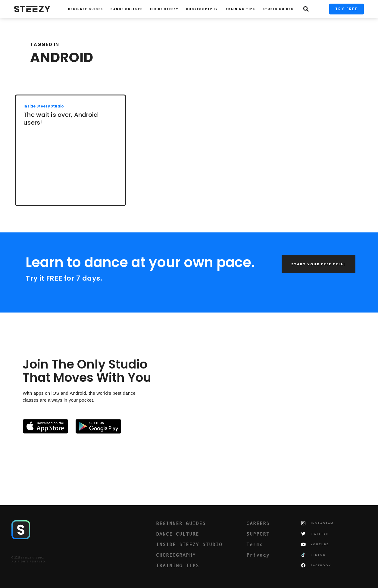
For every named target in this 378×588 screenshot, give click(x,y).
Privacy (258, 555)
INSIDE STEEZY (164, 9)
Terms (255, 544)
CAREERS (258, 523)
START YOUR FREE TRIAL (319, 264)
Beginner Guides (86, 9)
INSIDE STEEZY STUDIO (189, 544)
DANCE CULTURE (178, 534)
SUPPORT (258, 534)
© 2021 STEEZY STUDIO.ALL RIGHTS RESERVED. (29, 560)
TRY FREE (347, 9)
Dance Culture (127, 9)
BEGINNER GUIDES (181, 523)
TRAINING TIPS (240, 9)
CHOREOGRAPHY (202, 9)
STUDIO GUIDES (278, 9)
